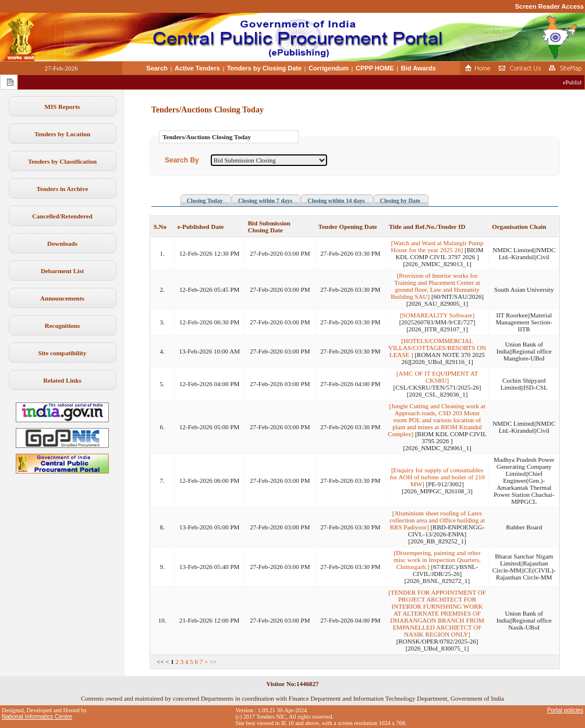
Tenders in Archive (63, 189)
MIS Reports (63, 107)
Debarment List (62, 271)
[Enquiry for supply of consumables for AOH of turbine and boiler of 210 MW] (437, 477)
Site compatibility (63, 353)
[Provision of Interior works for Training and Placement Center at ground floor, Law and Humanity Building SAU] (435, 286)
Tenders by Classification (62, 161)
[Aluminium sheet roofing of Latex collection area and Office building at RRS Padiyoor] (437, 520)
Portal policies (565, 710)
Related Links (62, 380)
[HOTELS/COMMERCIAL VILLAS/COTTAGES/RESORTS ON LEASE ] (437, 348)
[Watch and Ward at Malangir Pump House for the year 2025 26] (437, 246)
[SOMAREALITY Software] (437, 315)
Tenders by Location (62, 134)
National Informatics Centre (37, 717)
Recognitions (63, 326)
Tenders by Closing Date (264, 68)
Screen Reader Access (549, 6)
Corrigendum (329, 68)
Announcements (62, 298)
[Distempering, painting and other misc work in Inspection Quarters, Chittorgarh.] (437, 560)
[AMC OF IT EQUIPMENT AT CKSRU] (437, 377)
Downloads (62, 243)
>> (213, 662)
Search (157, 68)
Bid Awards (419, 68)
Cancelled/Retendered (62, 216)
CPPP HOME (375, 68)
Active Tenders (197, 68)
